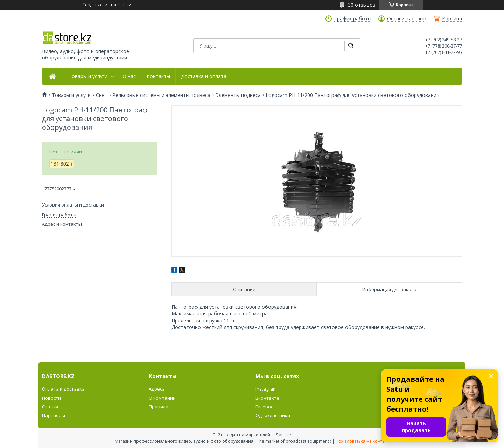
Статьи (50, 407)
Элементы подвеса (238, 95)
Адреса (157, 389)
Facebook (266, 407)
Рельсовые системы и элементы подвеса (161, 95)
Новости (51, 398)
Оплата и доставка (63, 389)
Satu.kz (284, 435)
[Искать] (351, 46)
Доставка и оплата (204, 76)
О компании (162, 398)
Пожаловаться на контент (362, 441)
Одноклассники (273, 415)
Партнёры (54, 415)
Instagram (266, 389)
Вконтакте (267, 398)
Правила (159, 407)
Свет (102, 95)
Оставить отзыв (407, 19)
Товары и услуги (88, 76)
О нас (129, 76)
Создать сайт (96, 5)
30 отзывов (362, 5)
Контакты (158, 76)
